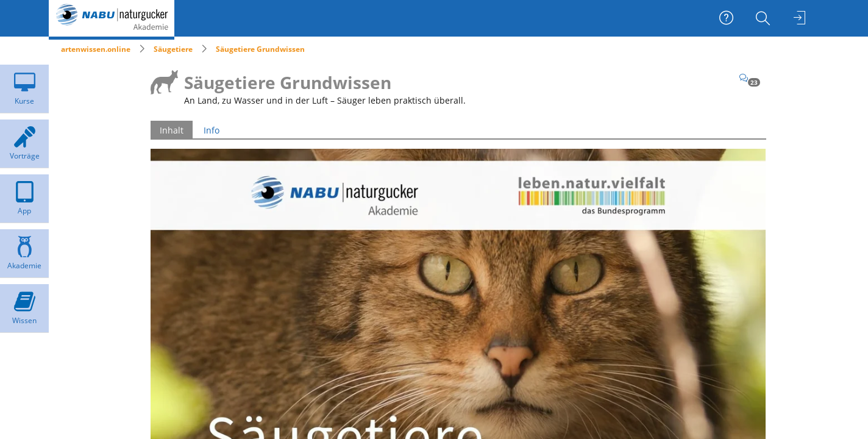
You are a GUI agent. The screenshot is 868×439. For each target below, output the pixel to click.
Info (212, 130)
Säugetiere (173, 49)
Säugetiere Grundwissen (260, 49)
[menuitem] (764, 18)
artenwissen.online (96, 49)
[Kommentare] (750, 78)
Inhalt (172, 130)
